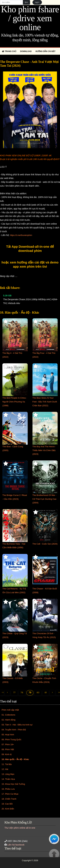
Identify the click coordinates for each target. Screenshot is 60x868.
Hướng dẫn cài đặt (46, 51)
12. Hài (5, 769)
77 (14, 692)
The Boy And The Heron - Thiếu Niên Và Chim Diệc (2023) (44, 450)
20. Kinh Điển (8, 809)
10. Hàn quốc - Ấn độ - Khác (15, 759)
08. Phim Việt (8, 749)
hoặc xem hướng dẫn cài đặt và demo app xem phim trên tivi (30, 264)
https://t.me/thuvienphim (21, 235)
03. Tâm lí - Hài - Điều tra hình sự (17, 725)
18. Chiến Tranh (9, 799)
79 (30, 693)
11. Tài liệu (7, 764)
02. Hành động (8, 720)
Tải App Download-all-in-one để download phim (30, 249)
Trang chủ (9, 51)
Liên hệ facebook (16, 845)
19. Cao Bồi (7, 804)
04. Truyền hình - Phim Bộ (14, 730)
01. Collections (8, 715)
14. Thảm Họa (8, 779)
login (37, 2)
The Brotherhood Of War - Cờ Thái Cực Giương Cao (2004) (44, 499)
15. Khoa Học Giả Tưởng (13, 784)
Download (26, 51)
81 (46, 692)
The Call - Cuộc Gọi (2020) (45, 544)
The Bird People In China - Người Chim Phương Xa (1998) (15, 402)
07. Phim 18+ (8, 744)
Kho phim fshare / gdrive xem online (30, 18)
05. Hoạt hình (8, 735)
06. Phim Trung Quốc (12, 740)
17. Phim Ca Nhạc (10, 794)
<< (3, 692)
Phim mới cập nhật (10, 710)
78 (22, 692)
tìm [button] (26, 2)
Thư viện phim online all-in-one (20, 828)
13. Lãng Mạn (8, 774)
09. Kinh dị (7, 754)
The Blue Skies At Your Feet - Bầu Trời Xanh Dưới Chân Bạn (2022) (45, 402)
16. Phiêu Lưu (8, 789)
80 (38, 692)
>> (59, 692)
